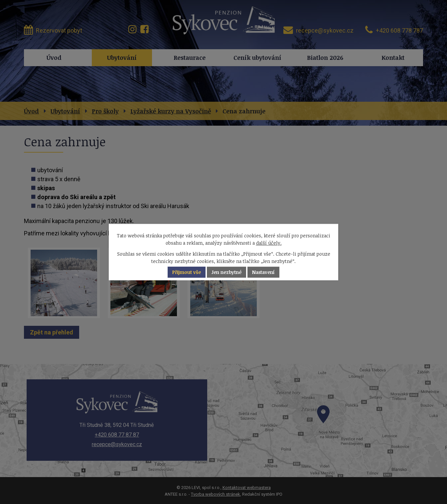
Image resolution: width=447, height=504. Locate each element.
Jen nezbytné (226, 272)
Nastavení (263, 272)
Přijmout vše (187, 272)
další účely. (269, 243)
